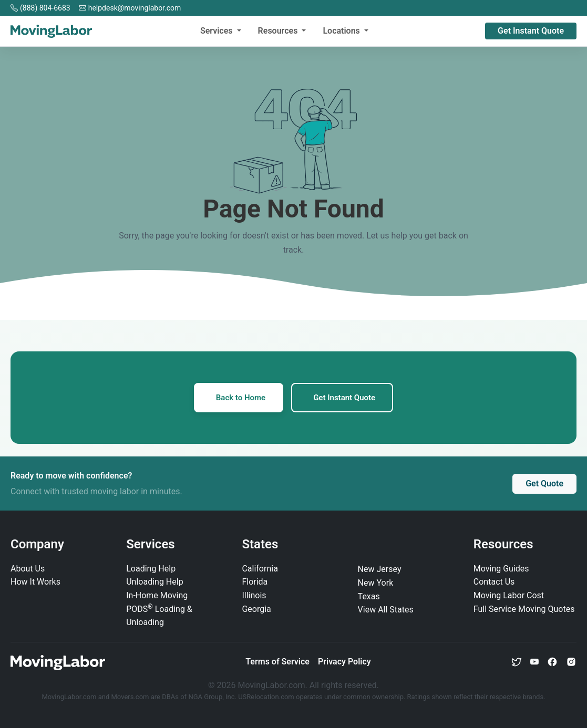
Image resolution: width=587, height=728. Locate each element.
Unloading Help (155, 582)
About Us (28, 569)
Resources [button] (279, 31)
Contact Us (494, 582)
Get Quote (544, 483)
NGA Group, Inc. (212, 697)
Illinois (254, 595)
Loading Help (151, 569)
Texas (369, 596)
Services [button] (218, 31)
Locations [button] (342, 31)
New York (376, 583)
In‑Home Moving (157, 595)
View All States (386, 610)
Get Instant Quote (531, 31)
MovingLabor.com (70, 697)
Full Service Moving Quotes (524, 609)
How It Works (35, 582)
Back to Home (241, 398)
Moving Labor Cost (509, 595)
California (260, 569)
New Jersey (380, 569)
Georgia (256, 609)
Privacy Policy (344, 662)
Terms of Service (277, 662)
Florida (255, 582)
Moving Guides (501, 569)
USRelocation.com (267, 697)
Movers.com (130, 697)
